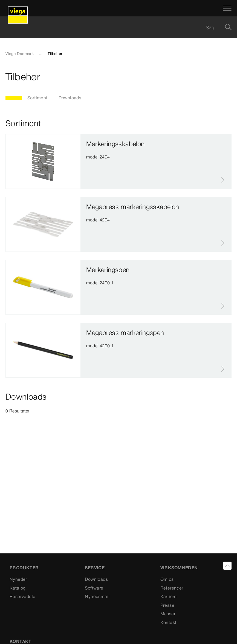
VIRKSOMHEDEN (179, 568)
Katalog (18, 588)
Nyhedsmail (97, 596)
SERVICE (95, 568)
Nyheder (18, 579)
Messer (168, 614)
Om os (167, 579)
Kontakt (168, 622)
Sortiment (37, 98)
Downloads (70, 98)
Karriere (169, 596)
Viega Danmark (20, 54)
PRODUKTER (24, 568)
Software (94, 588)
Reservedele (22, 596)
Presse (167, 605)
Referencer (172, 588)
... (41, 54)
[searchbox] (114, 28)
